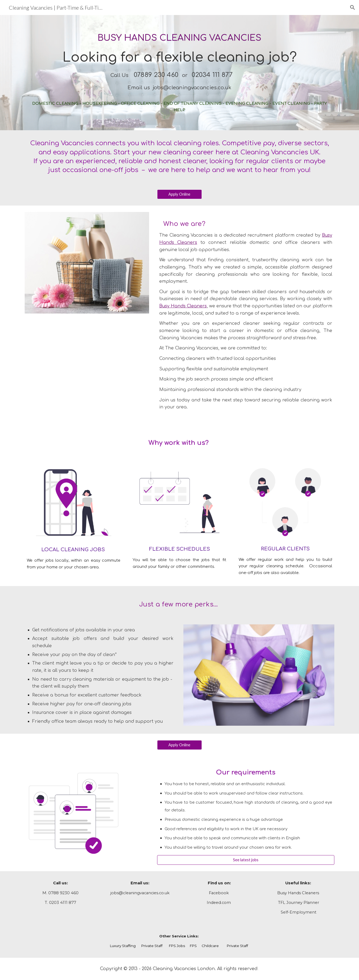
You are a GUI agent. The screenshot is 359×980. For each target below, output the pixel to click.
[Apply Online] (180, 194)
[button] (353, 8)
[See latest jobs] (246, 860)
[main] (179, 73)
